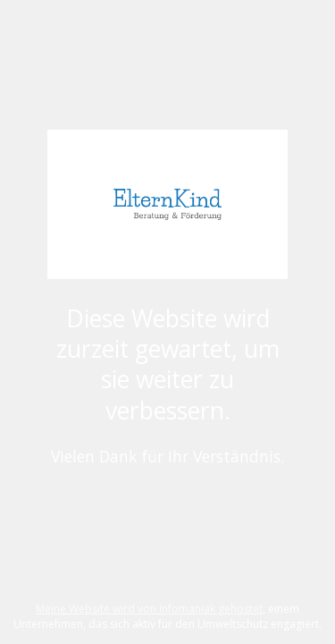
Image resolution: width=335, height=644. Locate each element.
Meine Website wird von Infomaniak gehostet (149, 609)
